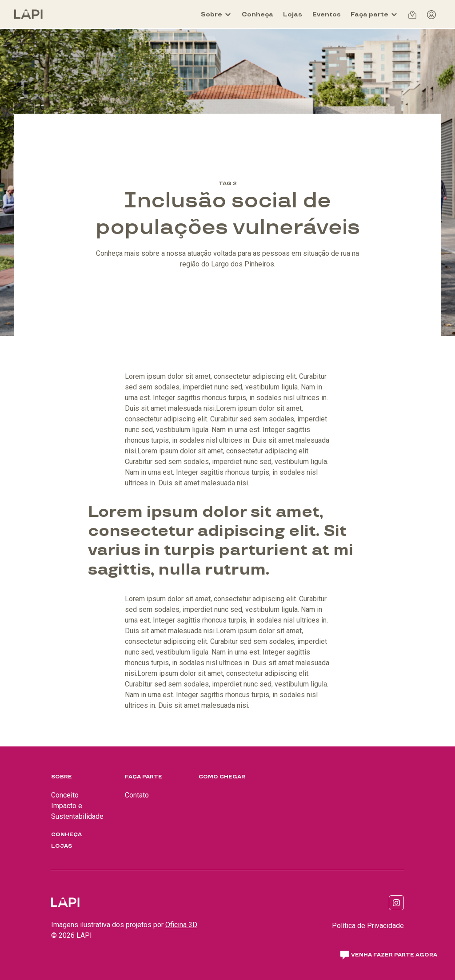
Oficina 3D (181, 925)
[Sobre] (216, 14)
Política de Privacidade (368, 926)
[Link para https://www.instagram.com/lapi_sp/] (396, 903)
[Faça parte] (374, 14)
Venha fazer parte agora (389, 955)
